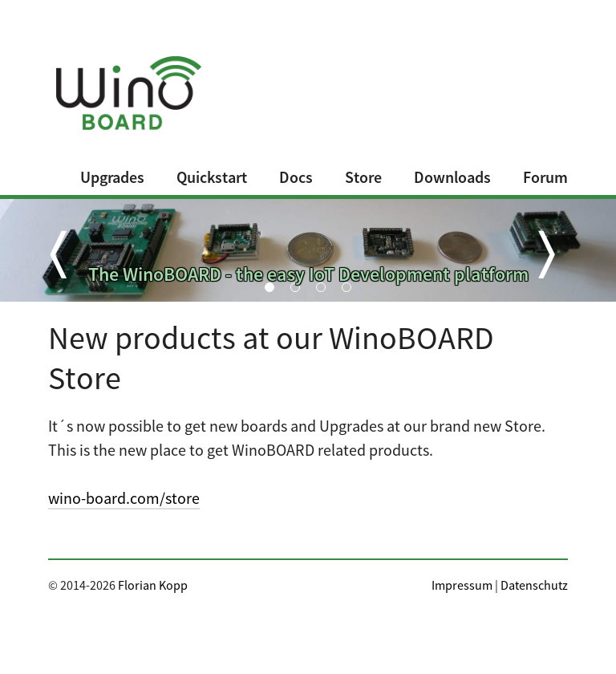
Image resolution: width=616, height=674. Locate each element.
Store (363, 177)
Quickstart (212, 177)
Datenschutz (534, 585)
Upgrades (112, 177)
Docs (296, 177)
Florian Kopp (153, 585)
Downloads (452, 177)
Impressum (462, 585)
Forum (545, 177)
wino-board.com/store (124, 498)
